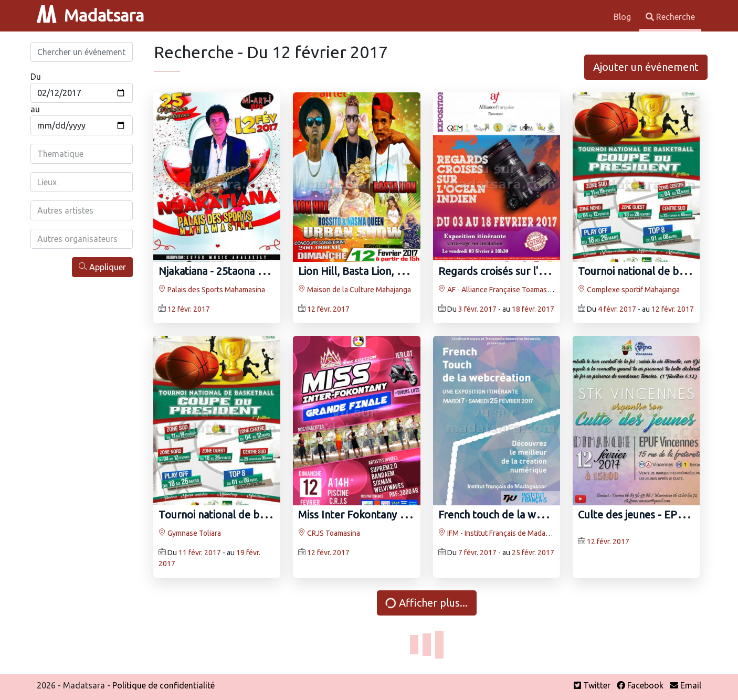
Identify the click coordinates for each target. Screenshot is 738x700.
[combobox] (82, 154)
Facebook (640, 685)
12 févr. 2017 (189, 309)
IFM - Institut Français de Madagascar (503, 533)
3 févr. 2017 (477, 309)
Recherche (670, 17)
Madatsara (90, 15)
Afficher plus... (426, 603)
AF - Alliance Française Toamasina (497, 290)
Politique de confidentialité (164, 685)
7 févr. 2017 (477, 553)
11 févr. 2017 (200, 553)
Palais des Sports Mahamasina (212, 290)
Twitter (592, 685)
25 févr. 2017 (533, 553)
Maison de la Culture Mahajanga (355, 290)
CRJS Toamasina (329, 533)
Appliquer (102, 267)
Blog (623, 17)
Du (36, 77)
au (35, 109)
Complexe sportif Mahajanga (629, 290)
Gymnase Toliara (190, 533)
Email (686, 685)
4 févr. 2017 (617, 309)
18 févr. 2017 (533, 309)
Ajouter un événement (646, 67)
